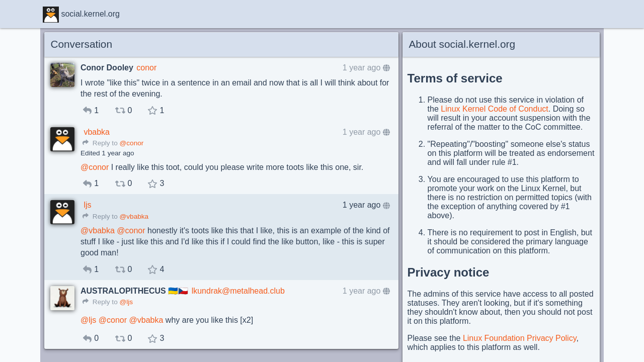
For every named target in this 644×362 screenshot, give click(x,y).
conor (146, 68)
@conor (131, 143)
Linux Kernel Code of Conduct (494, 109)
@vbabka (134, 216)
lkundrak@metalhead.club (238, 291)
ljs (87, 205)
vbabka (97, 132)
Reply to (100, 143)
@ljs (126, 302)
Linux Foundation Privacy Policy (520, 338)
